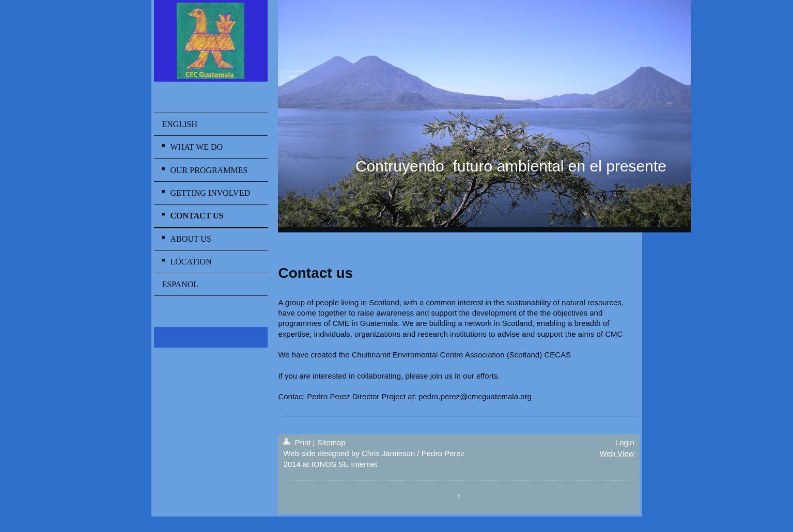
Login (625, 442)
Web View (617, 453)
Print (298, 442)
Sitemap (331, 442)
